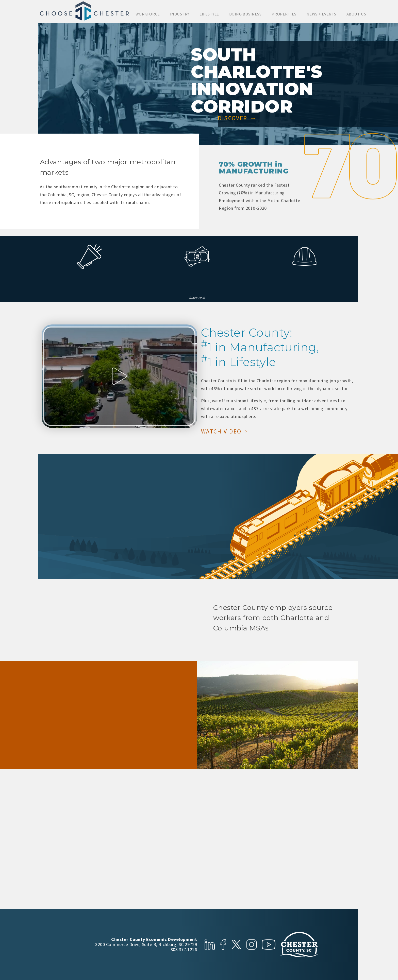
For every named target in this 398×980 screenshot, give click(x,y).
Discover (237, 119)
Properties (284, 14)
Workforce (148, 14)
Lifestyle (209, 14)
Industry (180, 14)
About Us (356, 14)
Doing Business (245, 14)
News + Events (321, 14)
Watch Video (225, 431)
